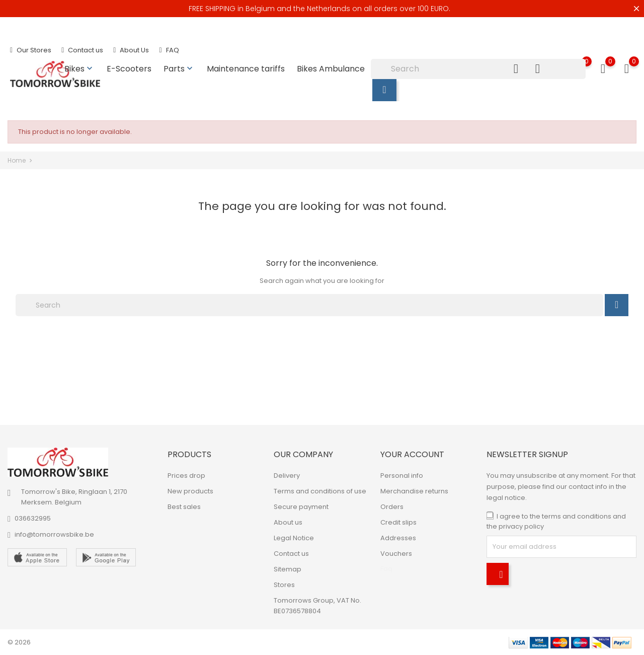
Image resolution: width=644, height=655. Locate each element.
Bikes (79, 69)
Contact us (82, 50)
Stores (284, 585)
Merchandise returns (414, 491)
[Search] (478, 69)
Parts (179, 69)
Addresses (398, 538)
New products (190, 491)
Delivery (287, 476)
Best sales (184, 507)
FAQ (169, 50)
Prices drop (186, 476)
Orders (392, 507)
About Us (131, 50)
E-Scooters (129, 69)
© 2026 (19, 642)
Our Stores (31, 50)
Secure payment (301, 507)
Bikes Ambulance (331, 69)
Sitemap (288, 569)
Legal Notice (294, 538)
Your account (412, 454)
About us (288, 522)
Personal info (402, 476)
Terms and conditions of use (320, 491)
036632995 (33, 518)
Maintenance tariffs (246, 69)
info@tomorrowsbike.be (54, 534)
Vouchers (396, 554)
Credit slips (398, 522)
